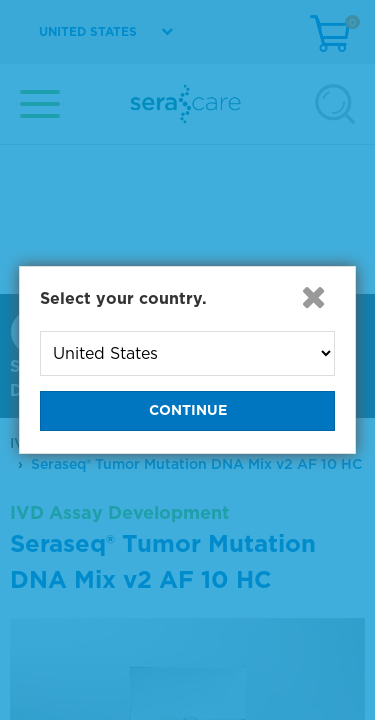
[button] (313, 297)
